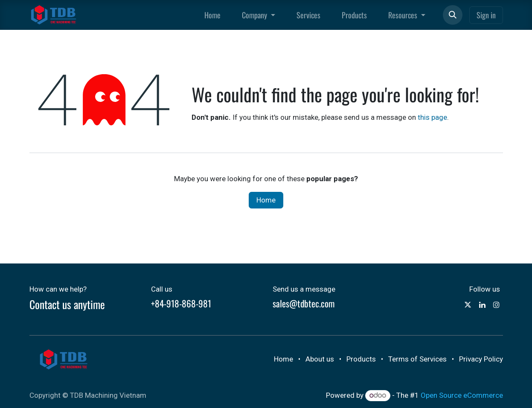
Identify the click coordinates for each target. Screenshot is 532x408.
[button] (453, 15)
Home (266, 200)
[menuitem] (212, 15)
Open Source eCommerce (462, 395)
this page (432, 117)
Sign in (486, 15)
